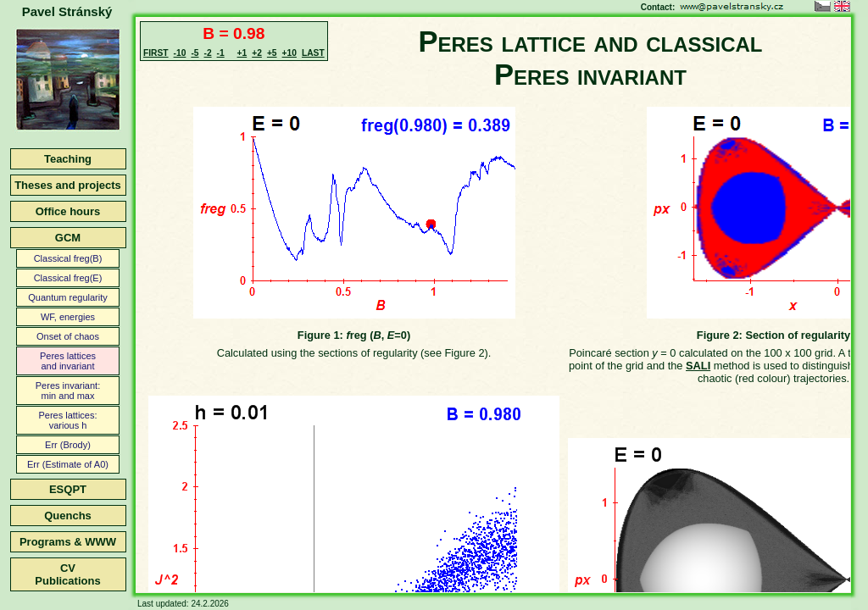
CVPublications (67, 574)
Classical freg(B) (68, 258)
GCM (68, 238)
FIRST (156, 53)
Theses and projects (68, 185)
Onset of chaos (68, 336)
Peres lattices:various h (67, 420)
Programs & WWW (68, 542)
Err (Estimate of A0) (68, 464)
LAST (313, 53)
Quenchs (68, 516)
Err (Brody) (68, 445)
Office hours (68, 211)
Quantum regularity (68, 297)
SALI (698, 366)
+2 (257, 53)
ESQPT (68, 489)
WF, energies (68, 317)
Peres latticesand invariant (68, 361)
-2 (207, 53)
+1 (242, 53)
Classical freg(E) (68, 278)
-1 (221, 53)
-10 (180, 53)
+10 (289, 53)
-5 (195, 53)
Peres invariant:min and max (68, 391)
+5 (272, 53)
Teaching (68, 159)
